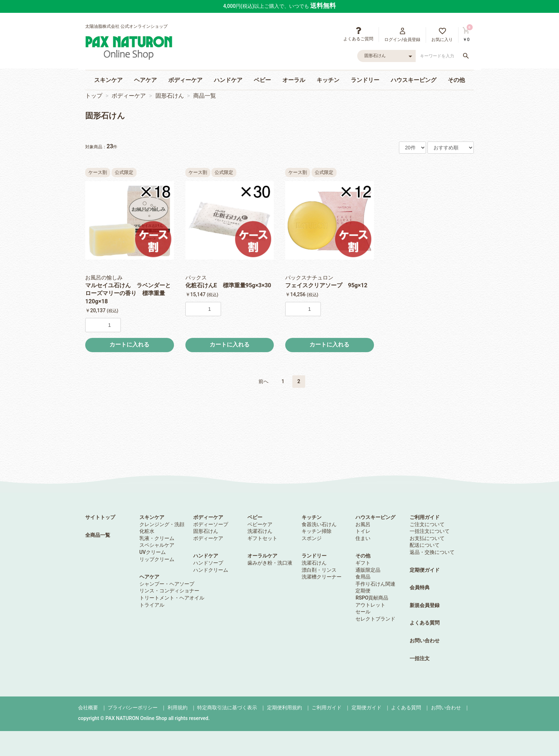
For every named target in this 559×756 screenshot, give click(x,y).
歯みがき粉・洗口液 (270, 563)
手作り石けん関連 (375, 584)
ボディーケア (185, 80)
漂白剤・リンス (319, 570)
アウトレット (370, 605)
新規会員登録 (425, 605)
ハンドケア (228, 80)
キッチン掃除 (317, 531)
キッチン (328, 80)
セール (363, 612)
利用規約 (178, 708)
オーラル (294, 80)
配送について (425, 545)
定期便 (363, 591)
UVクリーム (153, 552)
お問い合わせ (425, 641)
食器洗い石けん (319, 524)
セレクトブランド (375, 619)
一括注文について (430, 531)
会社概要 (88, 708)
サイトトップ (100, 517)
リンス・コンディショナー (169, 591)
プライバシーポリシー (133, 708)
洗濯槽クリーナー (322, 577)
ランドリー (365, 80)
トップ (94, 96)
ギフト (363, 563)
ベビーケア (260, 524)
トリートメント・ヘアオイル (172, 598)
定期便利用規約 (284, 708)
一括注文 (420, 658)
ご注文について (427, 524)
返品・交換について (432, 552)
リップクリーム (157, 559)
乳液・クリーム (157, 538)
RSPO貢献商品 (372, 598)
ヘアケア (145, 80)
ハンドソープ (208, 563)
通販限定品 (368, 570)
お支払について (427, 538)
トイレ (363, 531)
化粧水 (147, 531)
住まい (363, 538)
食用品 (363, 577)
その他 (456, 80)
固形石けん (170, 96)
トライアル (152, 605)
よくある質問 (425, 623)
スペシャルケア (157, 545)
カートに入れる (129, 344)
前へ (263, 381)
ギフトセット (262, 538)
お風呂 (363, 524)
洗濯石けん (260, 531)
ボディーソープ (211, 524)
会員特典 (420, 587)
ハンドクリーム (211, 570)
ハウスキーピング (414, 80)
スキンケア (108, 80)
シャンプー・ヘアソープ (167, 584)
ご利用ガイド (425, 517)
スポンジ (312, 538)
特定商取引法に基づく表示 (227, 708)
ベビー (262, 80)
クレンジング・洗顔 (162, 524)
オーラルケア (262, 556)
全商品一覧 (98, 535)
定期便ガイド (425, 570)
